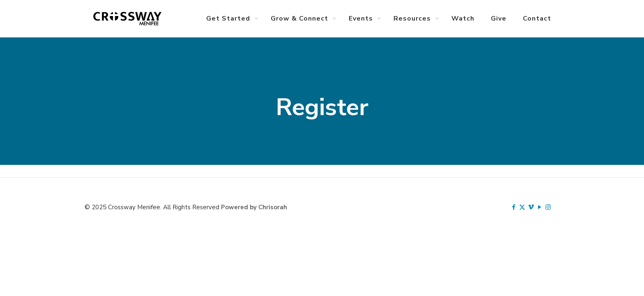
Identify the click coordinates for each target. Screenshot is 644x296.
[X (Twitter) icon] (522, 207)
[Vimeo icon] (531, 207)
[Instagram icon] (548, 207)
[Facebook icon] (514, 207)
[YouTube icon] (539, 207)
